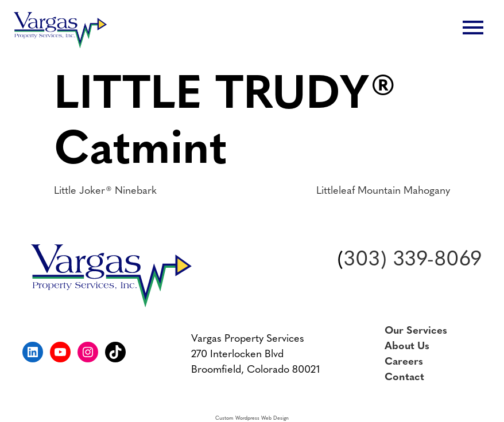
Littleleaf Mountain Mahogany (383, 191)
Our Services (416, 331)
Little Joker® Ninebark (105, 191)
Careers (404, 362)
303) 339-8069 (413, 260)
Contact (404, 378)
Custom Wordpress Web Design (252, 418)
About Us (407, 347)
